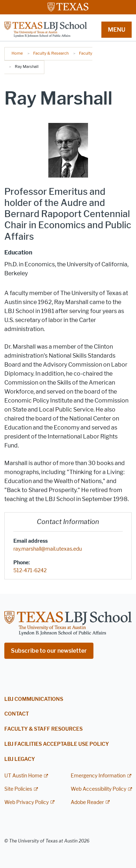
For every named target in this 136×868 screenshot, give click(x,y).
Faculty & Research (51, 53)
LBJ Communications (34, 699)
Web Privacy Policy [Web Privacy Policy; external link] (27, 802)
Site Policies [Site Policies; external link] (18, 789)
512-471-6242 (30, 571)
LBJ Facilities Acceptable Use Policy (57, 744)
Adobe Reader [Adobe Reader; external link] (87, 802)
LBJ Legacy (20, 759)
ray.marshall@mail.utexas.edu (48, 549)
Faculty (86, 53)
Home (17, 53)
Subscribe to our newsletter (49, 651)
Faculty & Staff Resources (43, 729)
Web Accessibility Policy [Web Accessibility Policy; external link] (98, 789)
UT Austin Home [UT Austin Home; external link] (23, 776)
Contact (17, 714)
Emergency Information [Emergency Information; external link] (98, 776)
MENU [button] (117, 30)
